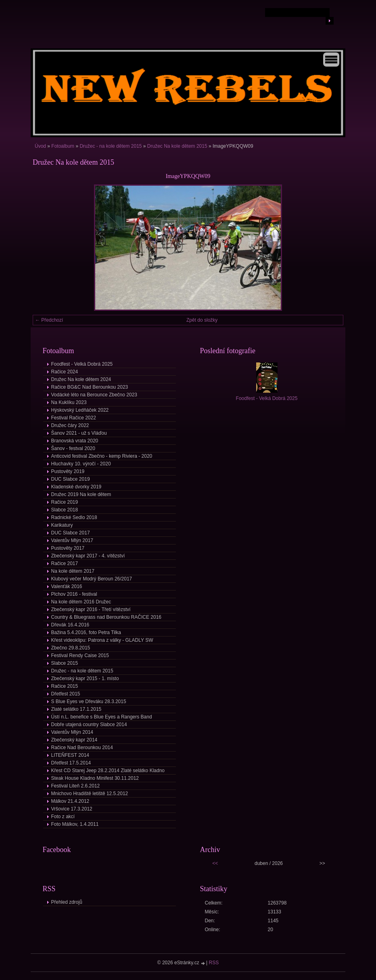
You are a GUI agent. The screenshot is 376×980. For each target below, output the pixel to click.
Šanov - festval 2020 (73, 448)
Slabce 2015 (65, 663)
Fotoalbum (63, 146)
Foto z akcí (63, 817)
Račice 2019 (65, 502)
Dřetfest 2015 (66, 694)
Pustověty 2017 (68, 548)
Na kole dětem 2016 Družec (81, 602)
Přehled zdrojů (67, 902)
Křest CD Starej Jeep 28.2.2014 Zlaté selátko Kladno (108, 771)
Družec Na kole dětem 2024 (81, 379)
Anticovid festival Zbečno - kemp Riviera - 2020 (102, 456)
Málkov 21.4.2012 (70, 801)
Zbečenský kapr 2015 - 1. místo (85, 678)
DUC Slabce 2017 (71, 533)
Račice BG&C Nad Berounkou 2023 (90, 387)
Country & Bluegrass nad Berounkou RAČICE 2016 (107, 617)
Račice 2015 (65, 686)
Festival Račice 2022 (74, 418)
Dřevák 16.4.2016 (70, 625)
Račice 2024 (65, 372)
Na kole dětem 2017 (73, 571)
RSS (214, 963)
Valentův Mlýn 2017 (72, 540)
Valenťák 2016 (67, 586)
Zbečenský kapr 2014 (74, 740)
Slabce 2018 (65, 510)
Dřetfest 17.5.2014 (71, 763)
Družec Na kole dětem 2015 (177, 146)
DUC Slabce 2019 (71, 479)
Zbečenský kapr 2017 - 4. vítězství (88, 556)
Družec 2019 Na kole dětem (81, 494)
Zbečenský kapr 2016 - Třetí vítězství (91, 609)
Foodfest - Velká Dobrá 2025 (82, 364)
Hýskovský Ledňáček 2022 (80, 410)
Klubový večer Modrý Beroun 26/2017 (92, 579)
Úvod (40, 146)
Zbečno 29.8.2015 (71, 648)
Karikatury (62, 525)
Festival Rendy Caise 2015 (80, 655)
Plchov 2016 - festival (74, 594)
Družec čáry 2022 (70, 425)
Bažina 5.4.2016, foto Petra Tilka (86, 632)
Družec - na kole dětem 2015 (111, 146)
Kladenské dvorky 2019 (76, 487)
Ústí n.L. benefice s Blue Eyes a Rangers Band (102, 717)
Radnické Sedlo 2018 (74, 517)
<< (215, 863)
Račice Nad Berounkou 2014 (82, 748)
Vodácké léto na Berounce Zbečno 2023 (94, 395)
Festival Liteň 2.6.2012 (76, 786)
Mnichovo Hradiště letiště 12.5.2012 (90, 794)
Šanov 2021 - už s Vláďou (79, 433)
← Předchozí (49, 320)
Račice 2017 (65, 563)
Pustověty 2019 (68, 471)
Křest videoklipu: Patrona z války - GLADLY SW (102, 640)
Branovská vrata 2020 (75, 441)
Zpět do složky (202, 320)
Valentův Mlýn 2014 (72, 732)
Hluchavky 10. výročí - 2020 (81, 464)
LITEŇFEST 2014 (70, 755)
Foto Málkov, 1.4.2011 (75, 824)
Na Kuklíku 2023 (69, 402)
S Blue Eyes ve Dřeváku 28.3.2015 (89, 701)
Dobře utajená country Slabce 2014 (89, 725)
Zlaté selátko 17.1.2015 (76, 709)
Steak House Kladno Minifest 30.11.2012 (95, 778)
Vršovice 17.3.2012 (72, 809)
